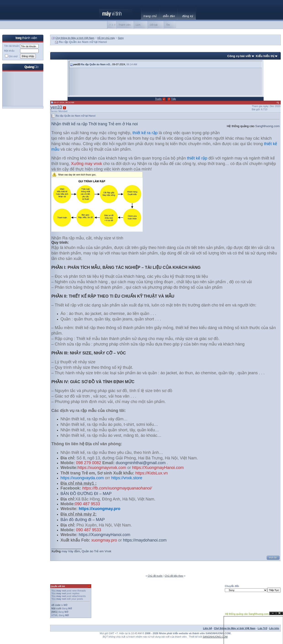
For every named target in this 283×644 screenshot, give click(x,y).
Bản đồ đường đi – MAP (83, 520)
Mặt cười (56, 608)
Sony (121, 38)
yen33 (56, 107)
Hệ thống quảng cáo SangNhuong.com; (247, 614)
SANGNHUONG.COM (215, 637)
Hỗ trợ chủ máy (106, 38)
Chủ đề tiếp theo (174, 576)
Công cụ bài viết (239, 56)
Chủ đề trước (155, 576)
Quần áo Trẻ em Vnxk (97, 551)
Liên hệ (207, 628)
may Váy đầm (70, 551)
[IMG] (54, 612)
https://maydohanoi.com (145, 540)
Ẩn (273, 613)
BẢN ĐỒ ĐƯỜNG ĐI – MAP (86, 494)
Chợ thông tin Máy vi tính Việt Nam (75, 38)
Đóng (280, 613)
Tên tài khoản (12, 46)
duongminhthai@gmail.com (141, 463)
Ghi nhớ (11, 56)
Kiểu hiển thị (265, 56)
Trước (158, 99)
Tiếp (174, 99)
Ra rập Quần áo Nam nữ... (96, 64)
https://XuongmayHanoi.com (105, 535)
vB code (56, 605)
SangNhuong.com (267, 126)
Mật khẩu (9, 51)
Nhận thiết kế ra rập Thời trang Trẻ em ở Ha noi (95, 124)
